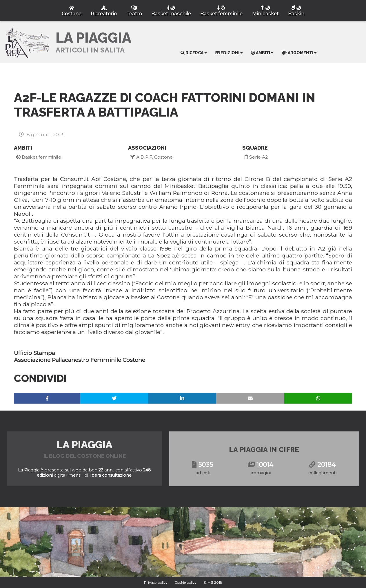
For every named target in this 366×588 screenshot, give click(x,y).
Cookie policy (185, 582)
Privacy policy (156, 582)
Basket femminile (39, 157)
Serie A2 (256, 157)
